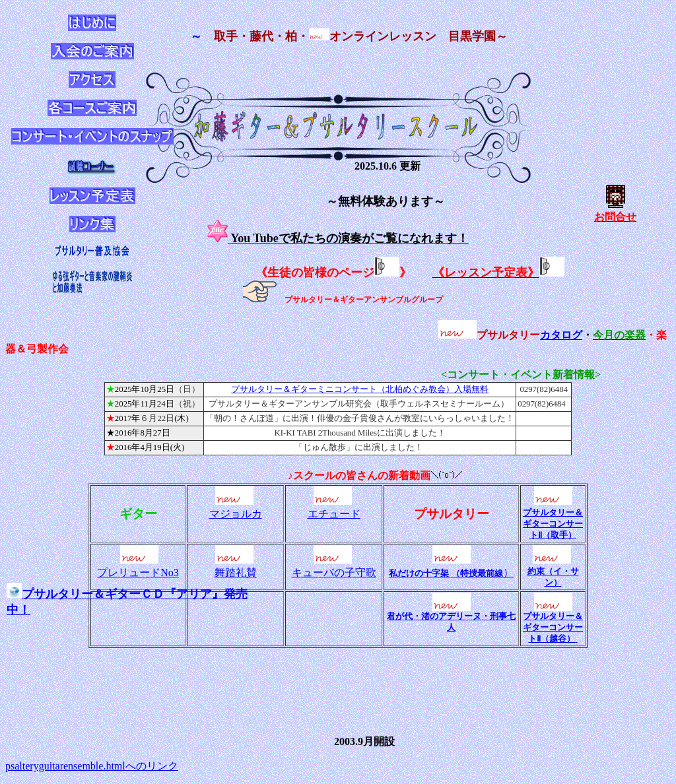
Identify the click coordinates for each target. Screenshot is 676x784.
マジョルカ (236, 514)
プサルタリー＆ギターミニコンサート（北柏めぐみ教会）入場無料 (360, 389)
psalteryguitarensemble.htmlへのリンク (92, 766)
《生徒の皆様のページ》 (333, 273)
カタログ (561, 335)
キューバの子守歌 (334, 572)
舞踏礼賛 (236, 572)
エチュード (334, 514)
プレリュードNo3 (138, 572)
